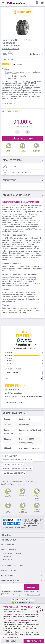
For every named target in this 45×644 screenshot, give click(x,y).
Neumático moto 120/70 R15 (13, 464)
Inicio (4, 482)
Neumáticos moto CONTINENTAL (14, 473)
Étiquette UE (9, 180)
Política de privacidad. (33, 595)
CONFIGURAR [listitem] (11, 641)
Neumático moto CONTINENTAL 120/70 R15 (18, 460)
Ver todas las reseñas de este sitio (24, 348)
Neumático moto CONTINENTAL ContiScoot (17, 469)
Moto (9, 482)
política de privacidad (31, 634)
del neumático (17, 195)
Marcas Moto (18, 482)
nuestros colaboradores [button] (27, 625)
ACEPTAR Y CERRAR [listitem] (34, 641)
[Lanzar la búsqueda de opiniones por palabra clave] (41, 378)
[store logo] (16, 3)
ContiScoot (5, 484)
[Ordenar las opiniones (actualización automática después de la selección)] (24, 373)
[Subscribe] (32, 587)
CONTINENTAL (30, 482)
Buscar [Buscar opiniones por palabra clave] (22, 378)
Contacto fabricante (14, 413)
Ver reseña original (11, 402)
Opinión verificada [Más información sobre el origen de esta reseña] (13, 389)
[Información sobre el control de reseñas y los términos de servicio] (35, 344)
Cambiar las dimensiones (11, 49)
